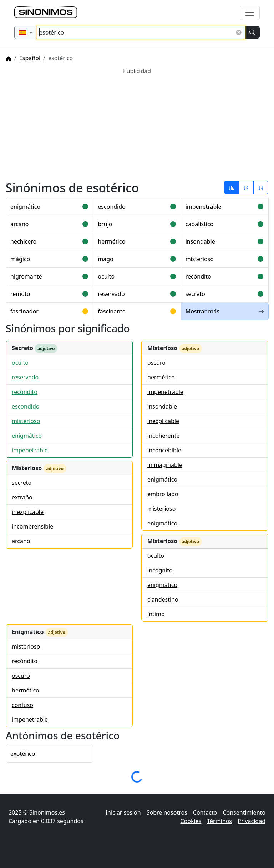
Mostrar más (225, 311)
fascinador (24, 311)
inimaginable (165, 465)
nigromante (26, 276)
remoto (20, 294)
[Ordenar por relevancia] (232, 187)
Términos (219, 821)
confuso (22, 705)
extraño (22, 497)
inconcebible (164, 450)
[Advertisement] (137, 125)
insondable (200, 241)
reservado (111, 294)
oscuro (156, 363)
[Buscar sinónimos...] (141, 32)
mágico (20, 259)
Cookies (191, 821)
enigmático (25, 207)
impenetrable (204, 207)
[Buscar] (252, 32)
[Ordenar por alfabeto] (246, 187)
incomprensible (32, 526)
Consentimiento (244, 812)
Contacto (205, 812)
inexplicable (28, 512)
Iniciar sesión (123, 812)
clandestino (163, 599)
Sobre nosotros (167, 812)
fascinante (112, 311)
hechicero (23, 241)
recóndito (198, 276)
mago (105, 259)
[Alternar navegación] (250, 13)
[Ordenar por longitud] (261, 187)
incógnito (160, 570)
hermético (111, 241)
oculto (106, 276)
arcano (20, 224)
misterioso (200, 259)
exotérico (23, 754)
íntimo (156, 614)
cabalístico (200, 224)
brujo (105, 224)
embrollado (163, 494)
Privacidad (252, 821)
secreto (195, 294)
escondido (111, 207)
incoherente (163, 436)
